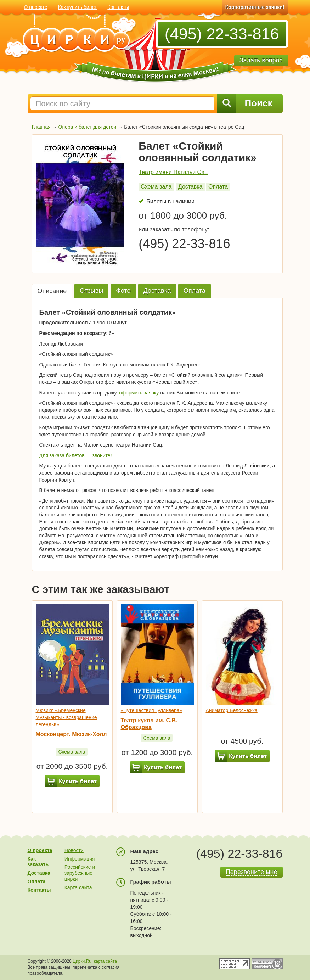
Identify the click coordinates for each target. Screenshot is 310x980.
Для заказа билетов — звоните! (76, 455)
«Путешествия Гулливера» (152, 710)
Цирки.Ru (82, 961)
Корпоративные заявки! (255, 7)
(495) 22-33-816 (222, 34)
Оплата (218, 187)
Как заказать (38, 862)
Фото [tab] (123, 291)
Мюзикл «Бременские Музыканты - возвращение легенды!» (66, 717)
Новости (74, 850)
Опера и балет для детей (88, 127)
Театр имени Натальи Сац (173, 172)
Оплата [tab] (195, 291)
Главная (41, 127)
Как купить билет (77, 7)
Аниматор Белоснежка (232, 710)
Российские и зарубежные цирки (80, 873)
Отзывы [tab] (91, 291)
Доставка (190, 187)
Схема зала (156, 187)
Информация (80, 859)
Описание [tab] (52, 291)
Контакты (118, 7)
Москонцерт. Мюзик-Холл (71, 734)
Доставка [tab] (157, 291)
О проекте (36, 7)
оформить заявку (139, 393)
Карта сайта (78, 887)
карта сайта (105, 961)
